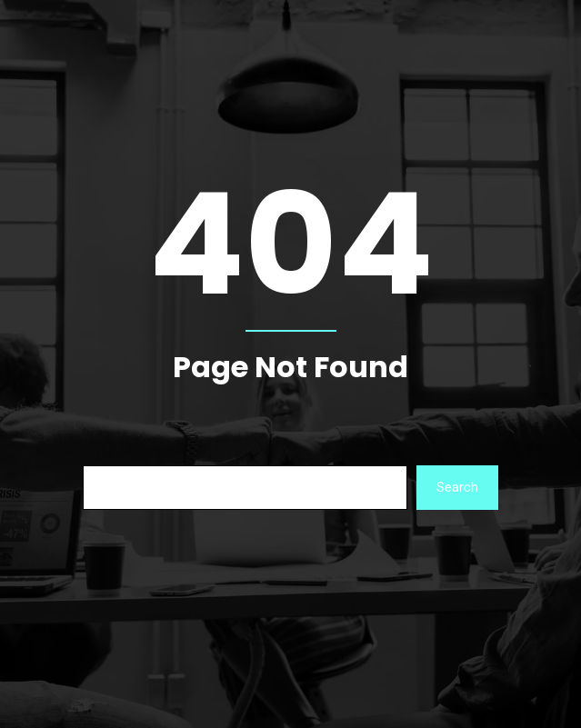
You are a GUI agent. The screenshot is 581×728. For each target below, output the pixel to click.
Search (457, 487)
